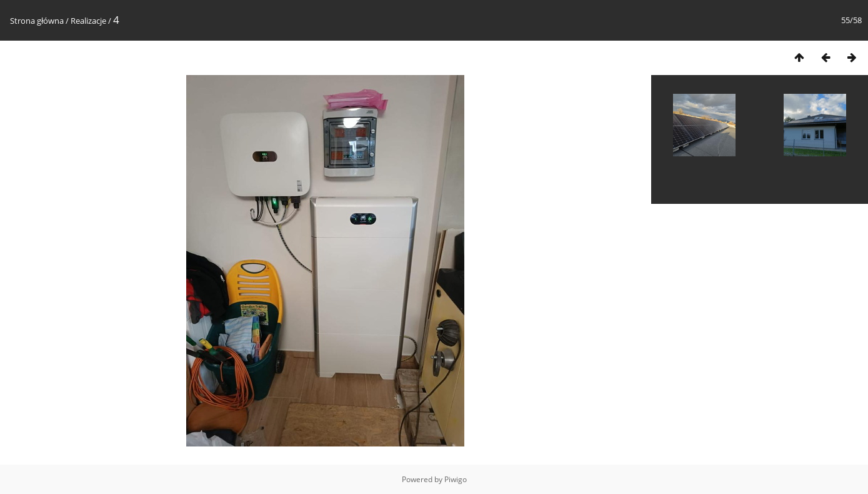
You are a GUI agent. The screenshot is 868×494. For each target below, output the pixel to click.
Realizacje (88, 21)
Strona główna (37, 21)
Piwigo (456, 479)
